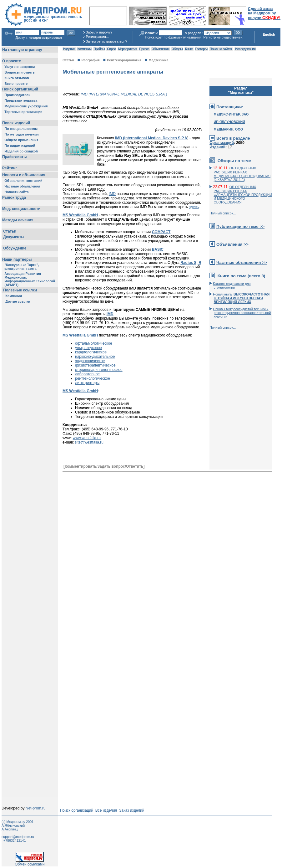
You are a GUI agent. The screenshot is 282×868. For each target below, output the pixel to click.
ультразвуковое (88, 348)
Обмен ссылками (30, 863)
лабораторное (87, 374)
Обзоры (177, 49)
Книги (189, 49)
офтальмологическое (94, 343)
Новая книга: (241, 298)
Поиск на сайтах (221, 49)
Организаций (222, 143)
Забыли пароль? (99, 32)
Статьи (68, 60)
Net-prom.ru (36, 808)
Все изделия (106, 810)
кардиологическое (91, 352)
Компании (84, 49)
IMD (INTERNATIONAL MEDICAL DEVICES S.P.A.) (124, 94)
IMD (112, 194)
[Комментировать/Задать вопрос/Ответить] (104, 466)
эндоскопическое (90, 361)
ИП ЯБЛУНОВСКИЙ (229, 122)
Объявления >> (232, 244)
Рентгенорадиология (124, 60)
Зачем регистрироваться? (107, 41)
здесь (194, 207)
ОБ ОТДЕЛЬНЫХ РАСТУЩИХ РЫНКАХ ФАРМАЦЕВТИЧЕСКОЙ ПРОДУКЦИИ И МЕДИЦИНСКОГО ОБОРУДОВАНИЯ (243, 195)
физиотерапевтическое (95, 365)
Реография (91, 60)
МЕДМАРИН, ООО (228, 129)
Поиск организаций (77, 810)
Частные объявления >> (242, 262)
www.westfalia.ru (87, 438)
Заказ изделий (132, 810)
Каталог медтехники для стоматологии (232, 285)
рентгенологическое (93, 378)
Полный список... (223, 213)
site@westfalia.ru (89, 442)
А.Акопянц (10, 829)
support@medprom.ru (18, 837)
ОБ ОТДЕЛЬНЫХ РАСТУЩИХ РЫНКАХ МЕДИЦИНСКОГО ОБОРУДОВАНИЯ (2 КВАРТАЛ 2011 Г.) (242, 174)
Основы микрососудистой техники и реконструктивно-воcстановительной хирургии (242, 313)
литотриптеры (87, 383)
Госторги (201, 49)
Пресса (144, 49)
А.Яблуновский (13, 825)
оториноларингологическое (99, 370)
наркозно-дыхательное (95, 357)
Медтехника (159, 60)
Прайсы (99, 49)
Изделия (69, 49)
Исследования (245, 49)
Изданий (217, 147)
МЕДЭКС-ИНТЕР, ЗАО (231, 114)
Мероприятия (128, 49)
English (269, 34)
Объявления (160, 49)
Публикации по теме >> (240, 226)
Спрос (111, 49)
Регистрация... (97, 37)
